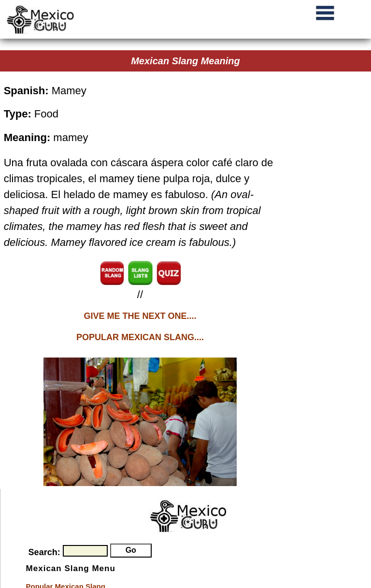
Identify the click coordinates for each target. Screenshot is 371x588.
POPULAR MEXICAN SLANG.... (140, 337)
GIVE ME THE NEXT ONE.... (140, 316)
